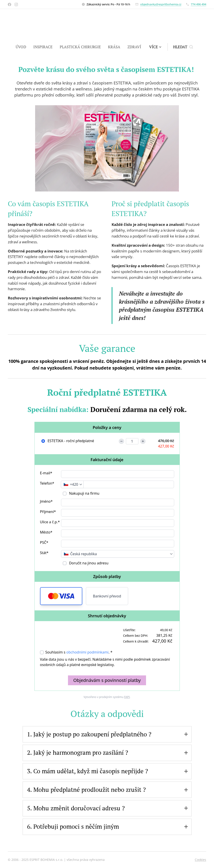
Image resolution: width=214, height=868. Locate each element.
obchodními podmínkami (88, 652)
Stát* (44, 553)
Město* (46, 532)
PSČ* (44, 542)
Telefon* (47, 483)
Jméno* (46, 501)
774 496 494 (198, 4)
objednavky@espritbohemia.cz (161, 4)
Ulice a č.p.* (50, 522)
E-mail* (46, 473)
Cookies (200, 860)
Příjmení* (48, 512)
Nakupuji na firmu (84, 493)
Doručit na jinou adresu (88, 563)
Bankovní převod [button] (107, 596)
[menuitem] (23, 47)
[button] (183, 47)
